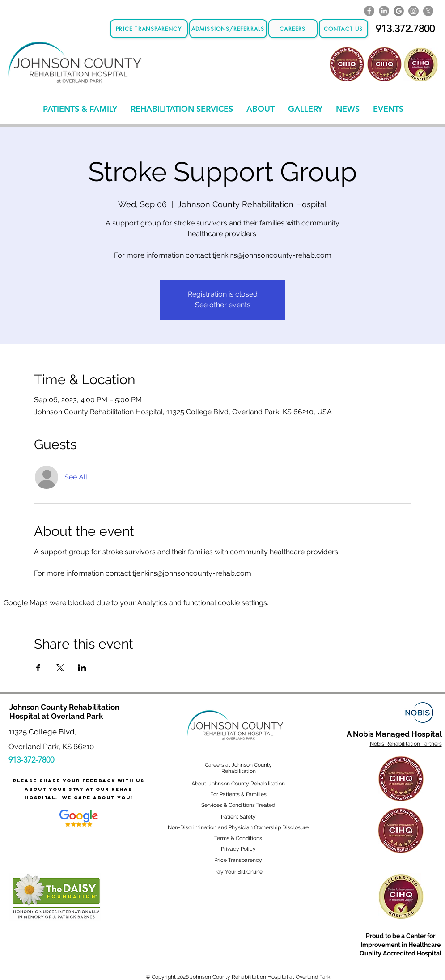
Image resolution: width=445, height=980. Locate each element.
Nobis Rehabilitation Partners (406, 744)
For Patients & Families (238, 794)
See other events (223, 305)
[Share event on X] (60, 668)
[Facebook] (369, 11)
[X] (428, 11)
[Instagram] (413, 11)
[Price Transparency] (149, 29)
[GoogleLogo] (399, 11)
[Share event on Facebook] (38, 668)
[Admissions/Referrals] (228, 29)
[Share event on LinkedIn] (82, 668)
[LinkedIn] (384, 11)
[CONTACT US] (343, 29)
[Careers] (293, 29)
